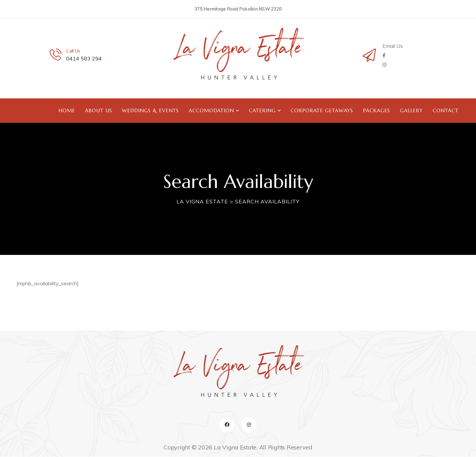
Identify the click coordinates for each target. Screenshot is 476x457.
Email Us (393, 46)
